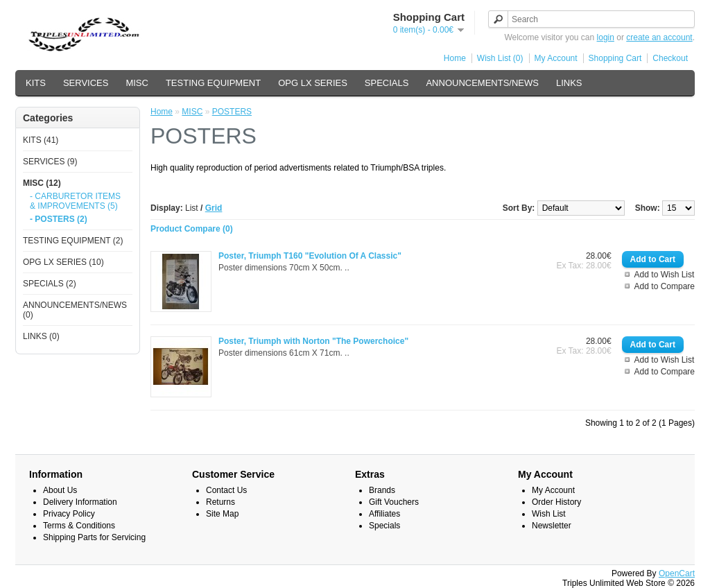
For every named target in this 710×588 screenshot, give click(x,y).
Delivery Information (80, 502)
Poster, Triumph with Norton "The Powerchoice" (313, 341)
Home (455, 58)
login (606, 37)
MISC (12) (42, 183)
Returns (220, 502)
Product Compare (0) (192, 229)
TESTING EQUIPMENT (213, 83)
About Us (60, 490)
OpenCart (677, 573)
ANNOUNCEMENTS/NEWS (482, 83)
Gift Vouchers (394, 502)
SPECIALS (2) (50, 284)
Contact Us (226, 490)
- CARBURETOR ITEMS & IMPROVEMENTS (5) (75, 201)
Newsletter (552, 526)
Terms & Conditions (79, 526)
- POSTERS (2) (59, 219)
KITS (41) (41, 140)
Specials (384, 526)
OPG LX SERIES (313, 83)
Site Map (222, 514)
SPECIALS (387, 83)
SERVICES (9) (50, 162)
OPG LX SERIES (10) (63, 262)
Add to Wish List (665, 275)
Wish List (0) (500, 58)
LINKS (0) (41, 336)
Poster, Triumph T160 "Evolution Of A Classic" (310, 256)
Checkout (670, 58)
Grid (214, 208)
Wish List (549, 514)
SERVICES (86, 83)
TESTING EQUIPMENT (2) (73, 241)
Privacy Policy (69, 514)
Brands (382, 490)
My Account (556, 58)
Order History (556, 502)
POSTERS (232, 112)
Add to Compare (665, 286)
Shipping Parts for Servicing (94, 537)
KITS (36, 83)
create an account (659, 37)
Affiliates (384, 514)
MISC (137, 83)
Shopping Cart (615, 58)
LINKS (569, 83)
